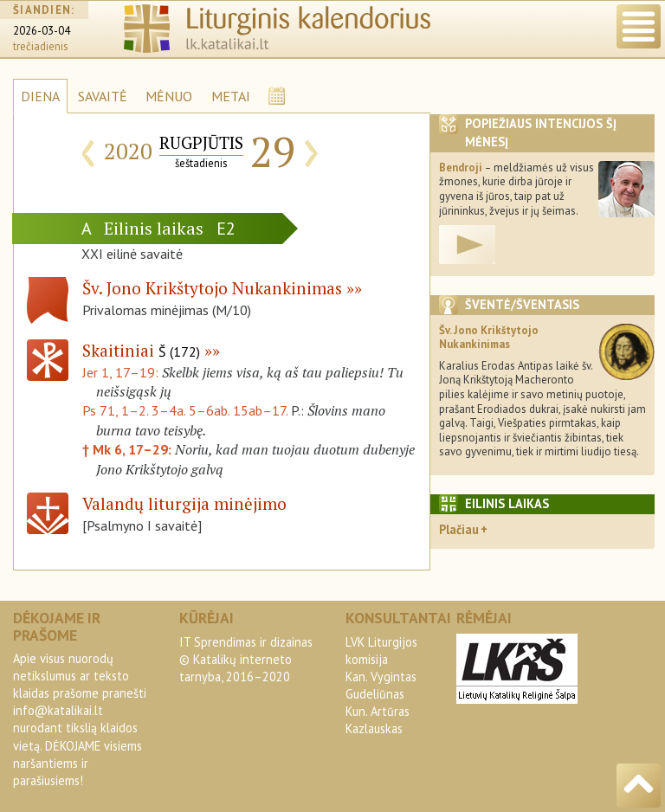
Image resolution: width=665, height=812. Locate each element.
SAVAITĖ (103, 96)
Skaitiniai (141, 350)
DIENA (40, 96)
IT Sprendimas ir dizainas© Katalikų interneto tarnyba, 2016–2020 (246, 659)
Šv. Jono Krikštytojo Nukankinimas (212, 288)
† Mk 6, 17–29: (129, 449)
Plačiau (459, 529)
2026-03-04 (42, 31)
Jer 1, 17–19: (122, 372)
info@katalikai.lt (58, 710)
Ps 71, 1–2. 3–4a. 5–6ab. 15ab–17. (185, 410)
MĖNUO (169, 96)
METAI (231, 96)
